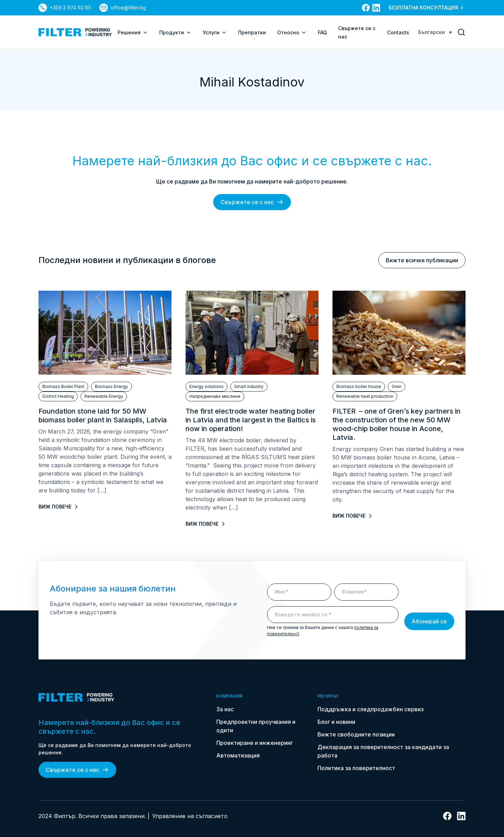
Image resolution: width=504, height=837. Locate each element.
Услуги (215, 33)
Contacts (398, 32)
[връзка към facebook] (366, 8)
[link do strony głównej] (75, 32)
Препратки (252, 32)
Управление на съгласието (190, 816)
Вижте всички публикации (422, 260)
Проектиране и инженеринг (255, 743)
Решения (133, 33)
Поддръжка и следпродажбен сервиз (370, 709)
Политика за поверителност (356, 768)
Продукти (175, 33)
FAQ (322, 32)
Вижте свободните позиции (356, 734)
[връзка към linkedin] (376, 8)
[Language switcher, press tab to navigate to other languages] (435, 32)
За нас (225, 709)
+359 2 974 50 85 (70, 8)
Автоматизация (238, 755)
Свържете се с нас (252, 202)
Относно (292, 33)
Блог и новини (336, 722)
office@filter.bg (128, 8)
